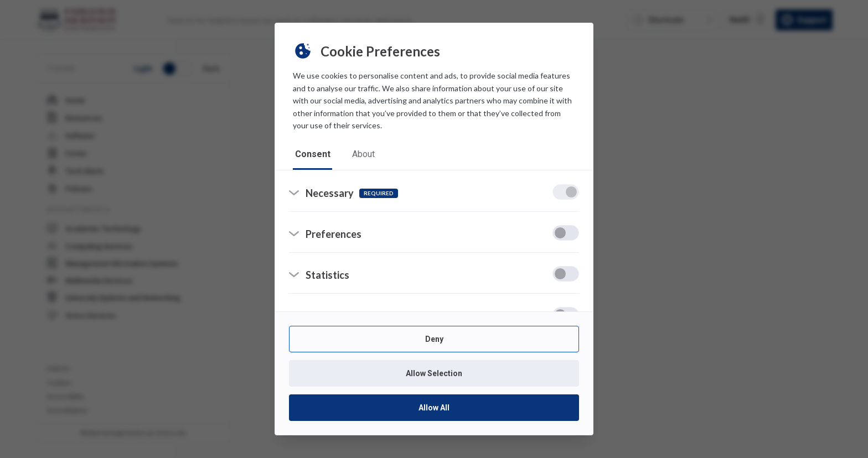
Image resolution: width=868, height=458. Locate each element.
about (364, 155)
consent (313, 155)
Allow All (434, 408)
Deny (434, 339)
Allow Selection (434, 373)
